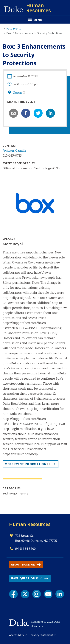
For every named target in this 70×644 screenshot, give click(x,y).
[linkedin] (50, 113)
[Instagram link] (37, 594)
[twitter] (38, 113)
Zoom (18, 93)
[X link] (25, 594)
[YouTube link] (48, 594)
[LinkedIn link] (60, 594)
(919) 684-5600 (25, 549)
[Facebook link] (13, 594)
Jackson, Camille (14, 150)
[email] (13, 113)
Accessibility (17, 635)
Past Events (14, 28)
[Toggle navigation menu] (35, 20)
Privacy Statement (42, 635)
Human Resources (30, 524)
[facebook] (26, 113)
